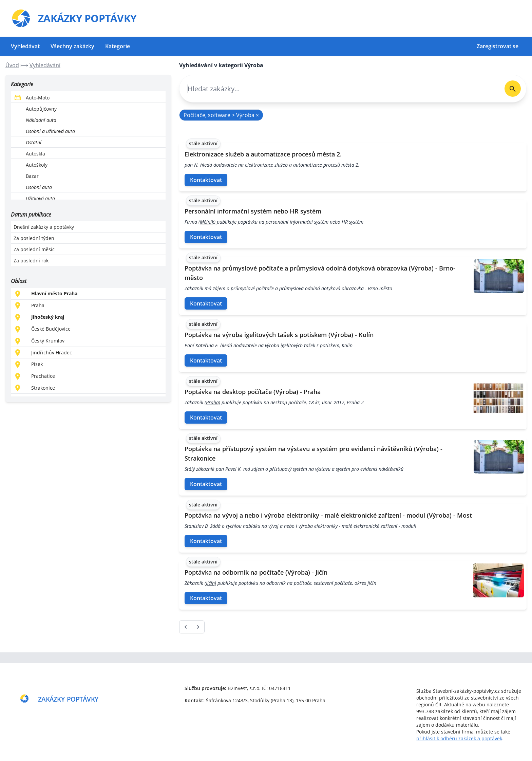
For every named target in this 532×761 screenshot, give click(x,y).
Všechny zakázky (72, 46)
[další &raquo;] (198, 627)
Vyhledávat (25, 46)
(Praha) (212, 402)
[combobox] (339, 89)
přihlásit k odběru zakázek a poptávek (459, 738)
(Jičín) (210, 583)
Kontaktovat (206, 180)
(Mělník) (207, 222)
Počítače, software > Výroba (221, 115)
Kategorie (118, 46)
